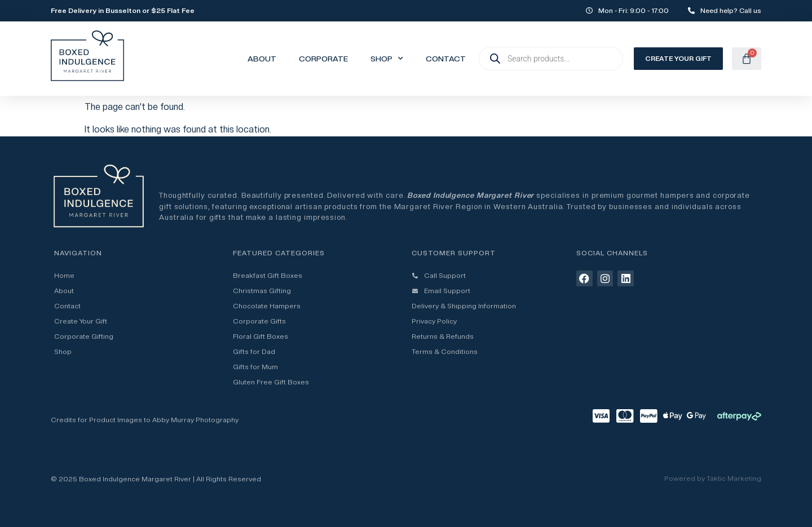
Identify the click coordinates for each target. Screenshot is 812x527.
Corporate (323, 59)
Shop (387, 59)
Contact (446, 59)
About (262, 59)
